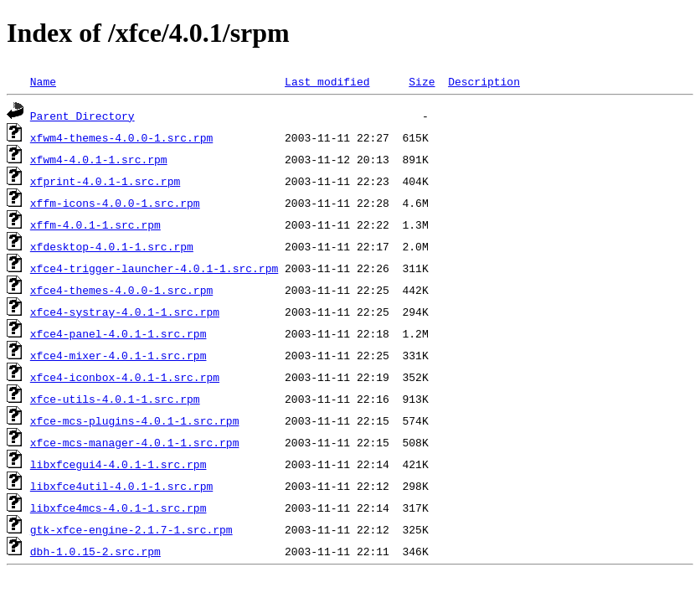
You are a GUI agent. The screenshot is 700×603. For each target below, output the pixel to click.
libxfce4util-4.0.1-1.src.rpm (121, 486)
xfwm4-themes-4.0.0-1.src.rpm (121, 137)
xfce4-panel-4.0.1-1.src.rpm (118, 333)
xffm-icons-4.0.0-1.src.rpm (115, 203)
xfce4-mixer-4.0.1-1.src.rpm (118, 355)
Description (484, 81)
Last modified (327, 81)
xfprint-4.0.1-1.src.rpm (105, 181)
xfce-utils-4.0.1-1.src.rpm (115, 399)
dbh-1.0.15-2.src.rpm (95, 551)
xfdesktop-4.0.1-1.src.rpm (112, 246)
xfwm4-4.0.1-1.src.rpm (99, 159)
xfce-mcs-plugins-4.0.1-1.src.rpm (135, 420)
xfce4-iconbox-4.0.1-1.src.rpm (125, 377)
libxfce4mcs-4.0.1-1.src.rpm (118, 508)
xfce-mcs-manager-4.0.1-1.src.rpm (135, 442)
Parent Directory (82, 116)
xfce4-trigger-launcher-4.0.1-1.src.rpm (154, 268)
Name (43, 81)
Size (422, 81)
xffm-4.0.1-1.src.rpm (95, 224)
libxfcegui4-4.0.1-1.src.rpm (118, 464)
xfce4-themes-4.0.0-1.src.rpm (121, 290)
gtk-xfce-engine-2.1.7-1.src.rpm (131, 529)
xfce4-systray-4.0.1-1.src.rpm (125, 312)
